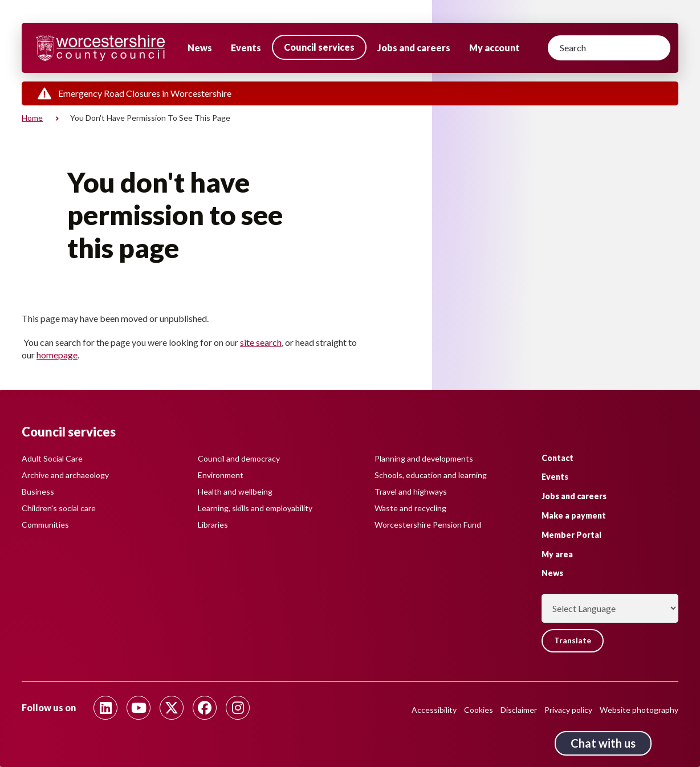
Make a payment (574, 516)
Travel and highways (411, 492)
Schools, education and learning (431, 476)
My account (495, 48)
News (200, 48)
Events (246, 48)
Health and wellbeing (235, 492)
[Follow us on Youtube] (139, 708)
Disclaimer (519, 710)
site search (261, 342)
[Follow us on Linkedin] (105, 708)
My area (557, 554)
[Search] (609, 48)
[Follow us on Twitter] (172, 708)
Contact (557, 458)
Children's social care (59, 509)
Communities (45, 525)
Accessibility (434, 710)
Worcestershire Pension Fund (428, 525)
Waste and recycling (410, 509)
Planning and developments (424, 459)
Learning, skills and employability (255, 509)
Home (32, 118)
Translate (573, 641)
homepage (57, 355)
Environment (221, 476)
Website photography (639, 710)
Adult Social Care (52, 459)
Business (38, 492)
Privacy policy (568, 710)
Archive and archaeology (65, 476)
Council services (319, 47)
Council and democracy (239, 459)
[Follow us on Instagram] (238, 708)
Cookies (479, 710)
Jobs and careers (414, 48)
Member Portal (571, 535)
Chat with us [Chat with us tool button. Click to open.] (603, 743)
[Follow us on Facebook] (205, 708)
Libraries (213, 525)
